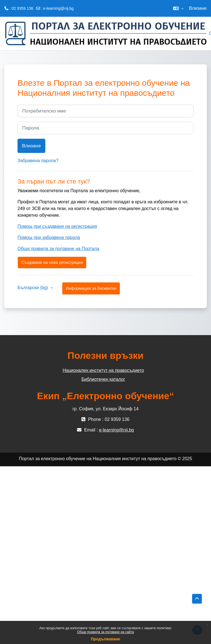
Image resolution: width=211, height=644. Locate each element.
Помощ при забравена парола (49, 237)
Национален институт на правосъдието (103, 370)
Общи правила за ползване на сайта (106, 632)
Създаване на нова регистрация (52, 262)
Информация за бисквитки (91, 288)
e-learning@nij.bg (58, 8)
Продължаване (106, 639)
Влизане (198, 8)
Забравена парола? (38, 161)
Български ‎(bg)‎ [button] (33, 288)
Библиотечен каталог (103, 379)
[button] (178, 8)
